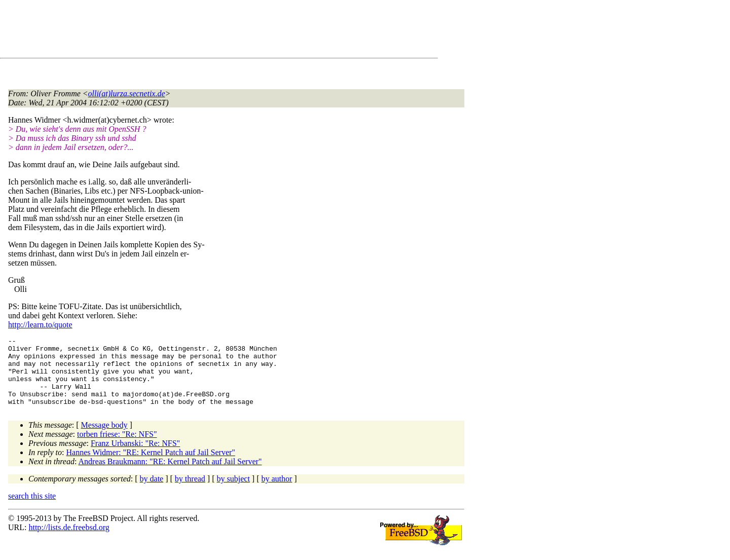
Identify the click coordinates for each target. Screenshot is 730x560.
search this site (32, 510)
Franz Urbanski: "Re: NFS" (135, 457)
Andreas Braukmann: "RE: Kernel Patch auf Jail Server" (170, 475)
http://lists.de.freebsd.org (69, 541)
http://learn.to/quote (40, 325)
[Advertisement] (193, 31)
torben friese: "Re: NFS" (117, 448)
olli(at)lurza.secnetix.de (127, 94)
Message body (104, 439)
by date (152, 492)
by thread (190, 492)
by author (277, 492)
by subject (233, 492)
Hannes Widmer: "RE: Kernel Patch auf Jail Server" (151, 466)
